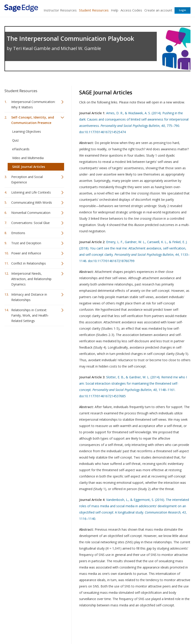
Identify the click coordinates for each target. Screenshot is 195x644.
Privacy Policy (161, 627)
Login (183, 10)
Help (115, 10)
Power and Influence (26, 253)
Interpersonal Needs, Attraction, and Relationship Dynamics (31, 279)
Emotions (18, 233)
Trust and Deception (26, 243)
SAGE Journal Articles (29, 167)
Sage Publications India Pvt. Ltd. (70, 627)
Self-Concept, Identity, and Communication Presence (33, 120)
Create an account (158, 10)
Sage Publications (30, 627)
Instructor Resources (60, 10)
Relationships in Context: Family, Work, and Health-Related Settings (30, 315)
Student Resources (94, 10)
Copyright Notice (136, 627)
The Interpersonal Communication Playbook (70, 38)
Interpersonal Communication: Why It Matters (33, 104)
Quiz (15, 140)
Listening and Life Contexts (31, 192)
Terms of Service (108, 627)
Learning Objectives (27, 131)
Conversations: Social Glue (30, 223)
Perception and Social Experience (27, 179)
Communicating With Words (32, 202)
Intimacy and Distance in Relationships (29, 297)
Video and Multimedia (28, 158)
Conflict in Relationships (29, 263)
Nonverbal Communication (31, 213)
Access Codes (131, 10)
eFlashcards (21, 149)
